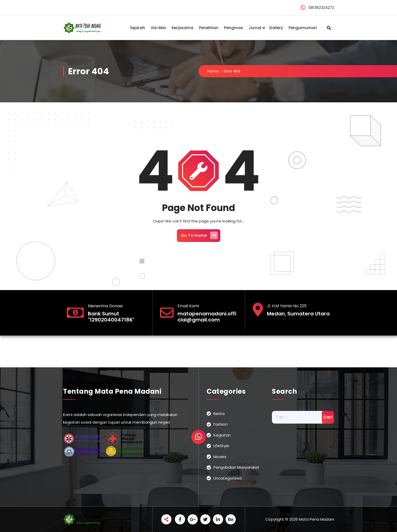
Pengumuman (303, 28)
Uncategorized (227, 478)
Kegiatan (222, 435)
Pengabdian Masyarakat (236, 467)
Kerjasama (183, 28)
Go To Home (199, 235)
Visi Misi (158, 28)
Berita (219, 414)
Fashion (221, 424)
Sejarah (137, 28)
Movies (220, 457)
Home (213, 71)
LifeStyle (221, 446)
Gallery (276, 28)
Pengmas (234, 28)
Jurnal (255, 28)
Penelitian (209, 28)
